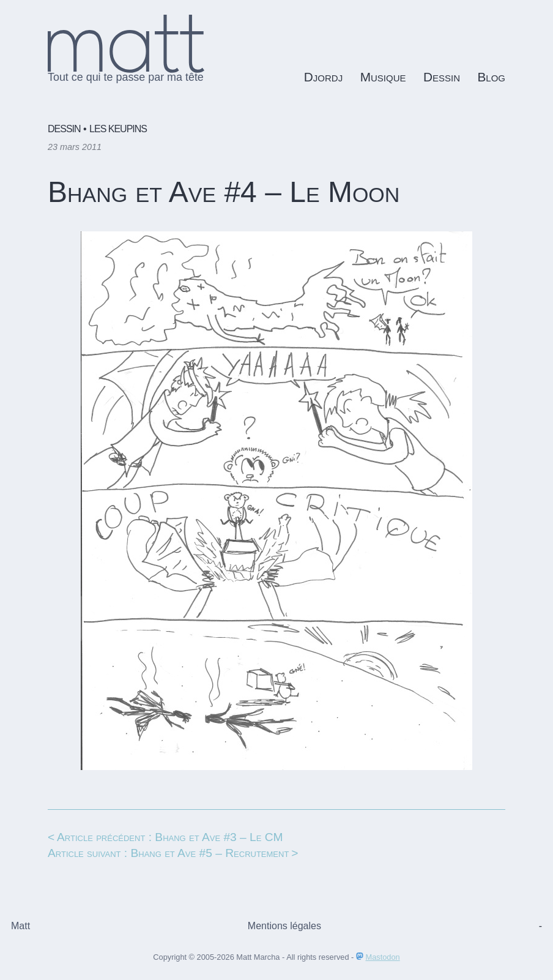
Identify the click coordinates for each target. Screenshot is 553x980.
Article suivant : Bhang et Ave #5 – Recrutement (168, 853)
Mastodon (383, 957)
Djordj (323, 77)
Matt (20, 926)
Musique (383, 77)
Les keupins (118, 129)
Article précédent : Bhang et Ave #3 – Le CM (170, 837)
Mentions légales (284, 926)
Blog (491, 77)
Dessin (442, 77)
